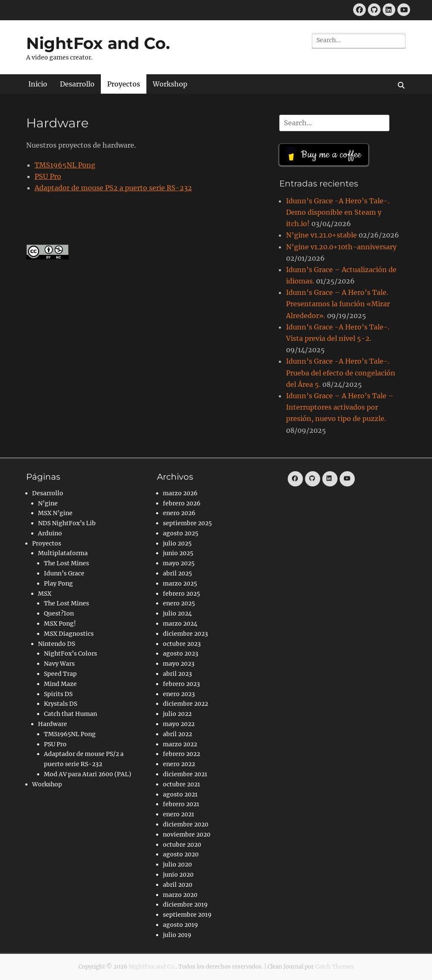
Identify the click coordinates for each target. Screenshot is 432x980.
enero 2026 (179, 513)
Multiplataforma (63, 553)
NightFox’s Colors (70, 653)
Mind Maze (60, 684)
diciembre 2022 (185, 704)
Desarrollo (77, 84)
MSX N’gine (55, 513)
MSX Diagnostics (69, 634)
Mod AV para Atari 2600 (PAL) (88, 774)
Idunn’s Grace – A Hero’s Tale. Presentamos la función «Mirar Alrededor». (338, 304)
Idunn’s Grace (64, 573)
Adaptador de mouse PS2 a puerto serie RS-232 (113, 188)
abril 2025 (177, 573)
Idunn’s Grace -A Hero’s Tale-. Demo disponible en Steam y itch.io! (338, 212)
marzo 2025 (180, 583)
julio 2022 (177, 714)
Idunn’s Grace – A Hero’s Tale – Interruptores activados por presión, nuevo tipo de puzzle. (340, 407)
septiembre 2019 (187, 915)
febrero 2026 (182, 503)
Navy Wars (59, 664)
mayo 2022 (179, 724)
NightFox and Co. (98, 43)
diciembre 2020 (186, 824)
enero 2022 (179, 764)
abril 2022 (177, 734)
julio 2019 (177, 935)
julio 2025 (177, 543)
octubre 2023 (182, 644)
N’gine (48, 503)
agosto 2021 (180, 794)
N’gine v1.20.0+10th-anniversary (341, 247)
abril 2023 (177, 674)
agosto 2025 (181, 533)
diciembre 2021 (185, 774)
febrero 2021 (181, 804)
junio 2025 (178, 553)
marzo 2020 (180, 895)
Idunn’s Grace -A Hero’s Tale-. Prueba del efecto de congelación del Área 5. (341, 373)
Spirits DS (58, 694)
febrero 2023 (181, 684)
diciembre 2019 (185, 904)
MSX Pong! (60, 624)
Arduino (50, 533)
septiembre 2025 (187, 523)
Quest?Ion (59, 613)
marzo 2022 (180, 744)
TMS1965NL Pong (65, 165)
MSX (45, 594)
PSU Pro (48, 176)
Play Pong (58, 583)
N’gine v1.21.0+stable (321, 235)
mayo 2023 (179, 664)
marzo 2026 (180, 493)
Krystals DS (61, 704)
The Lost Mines (66, 563)
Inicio (38, 84)
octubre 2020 (182, 845)
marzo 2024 (180, 624)
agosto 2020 (181, 854)
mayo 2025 (179, 563)
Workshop (170, 84)
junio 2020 (178, 875)
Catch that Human (70, 714)
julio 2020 (177, 864)
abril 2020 (178, 885)
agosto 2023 (181, 653)
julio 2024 (177, 613)
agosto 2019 (180, 925)
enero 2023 (179, 694)
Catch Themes (335, 967)
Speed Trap (60, 674)
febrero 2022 (181, 754)
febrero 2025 (181, 594)
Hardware (53, 724)
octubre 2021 (181, 784)
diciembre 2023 (185, 634)
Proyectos (124, 84)
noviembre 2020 (187, 834)
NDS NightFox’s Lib (67, 523)
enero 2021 (178, 814)
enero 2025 (179, 603)
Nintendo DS (57, 644)
